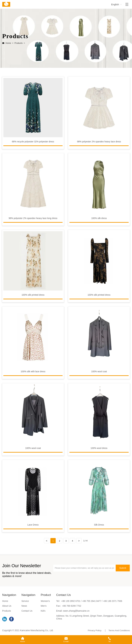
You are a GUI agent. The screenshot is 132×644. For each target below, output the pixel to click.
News (24, 606)
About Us (7, 606)
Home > (10, 43)
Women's (45, 601)
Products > (19, 43)
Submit (123, 568)
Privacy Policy (94, 630)
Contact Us (27, 611)
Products (7, 611)
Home (5, 601)
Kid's (43, 611)
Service (25, 601)
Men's (44, 606)
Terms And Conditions (119, 630)
